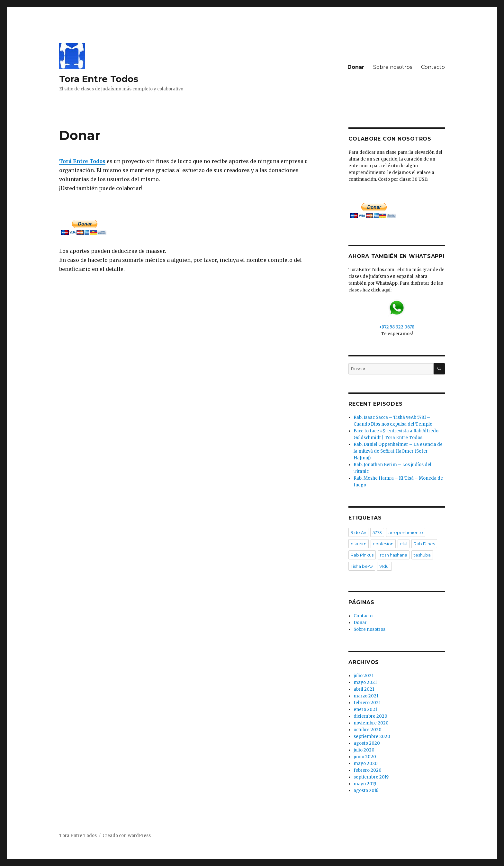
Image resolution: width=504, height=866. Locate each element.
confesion (383, 544)
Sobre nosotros (393, 67)
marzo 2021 (366, 696)
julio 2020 (364, 750)
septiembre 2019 (371, 777)
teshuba (422, 555)
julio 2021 (364, 676)
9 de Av (358, 532)
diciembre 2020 (370, 716)
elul (404, 544)
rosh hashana (394, 555)
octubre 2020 (368, 730)
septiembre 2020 (372, 737)
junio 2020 (365, 757)
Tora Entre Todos (99, 79)
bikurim (359, 544)
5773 (377, 532)
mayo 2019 (365, 784)
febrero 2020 (368, 770)
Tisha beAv (362, 566)
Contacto (433, 67)
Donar (356, 67)
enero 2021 (365, 709)
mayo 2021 (365, 682)
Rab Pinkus (362, 555)
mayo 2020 (366, 764)
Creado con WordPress (127, 836)
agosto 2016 (366, 791)
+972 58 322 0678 (397, 314)
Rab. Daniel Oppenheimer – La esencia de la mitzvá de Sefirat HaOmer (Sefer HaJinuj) (398, 451)
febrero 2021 (367, 703)
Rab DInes (424, 544)
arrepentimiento (406, 532)
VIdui (384, 566)
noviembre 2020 (371, 723)
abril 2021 (364, 689)
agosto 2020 (367, 743)
